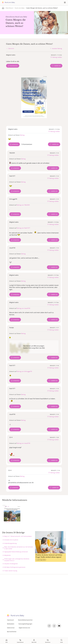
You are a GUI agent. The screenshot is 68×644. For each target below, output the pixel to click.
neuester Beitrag (57, 48)
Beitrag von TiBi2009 (23, 205)
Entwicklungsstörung (10, 543)
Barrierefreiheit (12, 632)
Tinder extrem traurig (11, 571)
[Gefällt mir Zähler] (56, 66)
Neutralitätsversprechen (25, 620)
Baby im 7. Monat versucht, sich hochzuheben (18, 536)
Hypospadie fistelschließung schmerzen (16, 552)
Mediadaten (11, 624)
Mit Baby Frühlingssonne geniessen (15, 567)
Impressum (10, 620)
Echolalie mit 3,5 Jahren (11, 540)
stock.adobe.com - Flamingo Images (61, 32)
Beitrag (22, 135)
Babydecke (7, 555)
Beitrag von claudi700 (24, 308)
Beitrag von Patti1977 (23, 228)
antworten (15, 144)
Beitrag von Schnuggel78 (24, 371)
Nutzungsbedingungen (25, 624)
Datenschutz (11, 628)
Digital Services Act (24, 628)
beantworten (14, 66)
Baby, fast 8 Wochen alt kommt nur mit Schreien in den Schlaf (19, 548)
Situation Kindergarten (11, 564)
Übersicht (11, 48)
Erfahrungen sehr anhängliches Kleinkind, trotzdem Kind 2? (17, 560)
